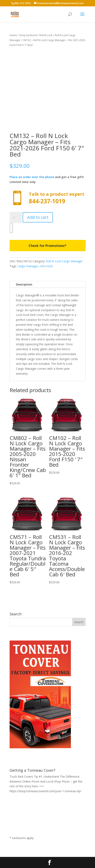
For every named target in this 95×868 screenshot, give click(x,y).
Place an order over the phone (32, 177)
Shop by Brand (28, 35)
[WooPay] (11, 228)
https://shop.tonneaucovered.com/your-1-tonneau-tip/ (45, 791)
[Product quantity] (16, 218)
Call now (48, 198)
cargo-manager (28, 266)
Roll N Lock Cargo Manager (64, 261)
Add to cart (38, 217)
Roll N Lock (46, 35)
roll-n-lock (46, 266)
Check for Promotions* (47, 246)
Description (24, 284)
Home (13, 35)
